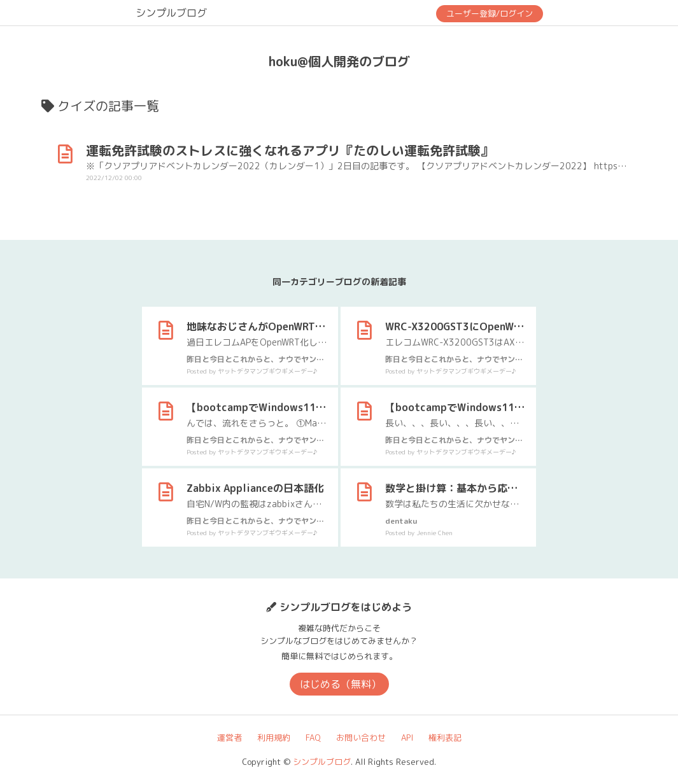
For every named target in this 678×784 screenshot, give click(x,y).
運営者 (230, 738)
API (407, 738)
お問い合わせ (361, 738)
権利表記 (445, 738)
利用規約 (274, 738)
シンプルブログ (171, 13)
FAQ (313, 738)
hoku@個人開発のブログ (339, 61)
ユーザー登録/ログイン (490, 13)
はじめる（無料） (341, 684)
